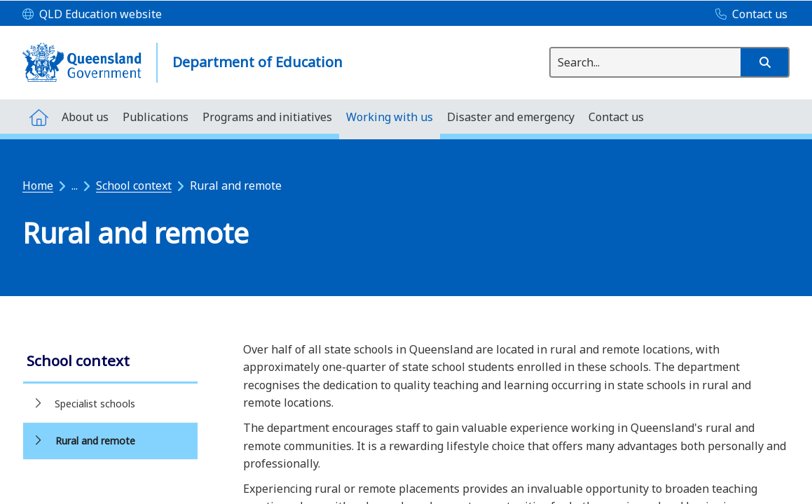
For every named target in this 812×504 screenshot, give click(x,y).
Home (38, 185)
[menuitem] (39, 117)
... (75, 185)
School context (134, 185)
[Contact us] (748, 15)
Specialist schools (95, 404)
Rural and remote (95, 441)
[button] (764, 62)
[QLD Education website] (92, 15)
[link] (110, 362)
